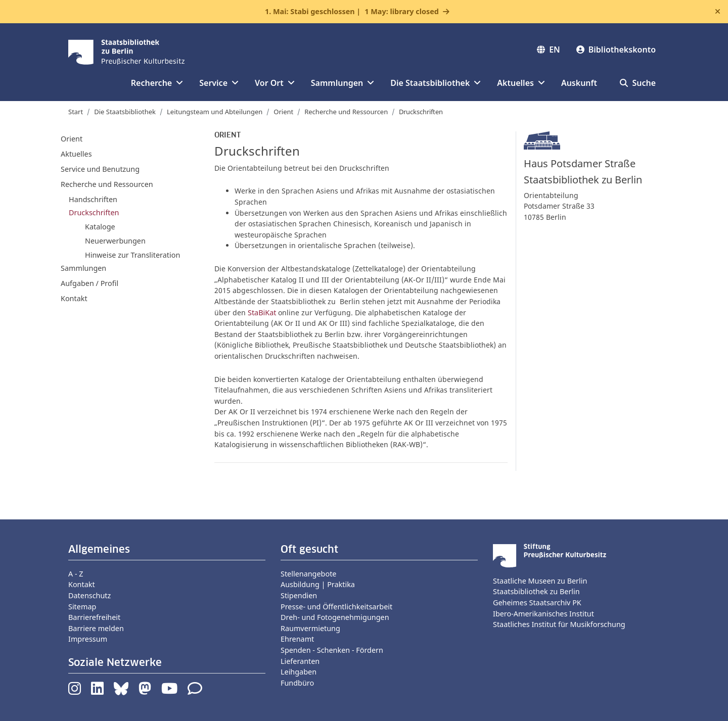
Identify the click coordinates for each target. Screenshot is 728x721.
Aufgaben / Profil (89, 283)
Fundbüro (297, 683)
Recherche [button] (157, 83)
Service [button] (219, 83)
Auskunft (579, 83)
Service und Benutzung (100, 169)
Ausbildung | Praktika (318, 584)
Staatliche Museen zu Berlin (540, 581)
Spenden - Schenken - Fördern (332, 650)
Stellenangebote (308, 574)
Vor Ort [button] (275, 83)
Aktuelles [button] (521, 83)
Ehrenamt (297, 639)
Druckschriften (94, 212)
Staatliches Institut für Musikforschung (559, 624)
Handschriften (93, 199)
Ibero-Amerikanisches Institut (543, 614)
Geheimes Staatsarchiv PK (537, 603)
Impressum (88, 639)
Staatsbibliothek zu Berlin (536, 591)
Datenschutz (89, 595)
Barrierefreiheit (94, 617)
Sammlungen (83, 268)
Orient (283, 112)
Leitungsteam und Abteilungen (215, 112)
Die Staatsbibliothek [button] (436, 83)
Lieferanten (300, 661)
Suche (638, 83)
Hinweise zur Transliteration (132, 255)
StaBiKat (262, 313)
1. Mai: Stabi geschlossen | (352, 12)
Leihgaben (299, 672)
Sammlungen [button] (343, 83)
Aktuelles (76, 154)
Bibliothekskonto (616, 50)
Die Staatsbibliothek (125, 112)
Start (76, 112)
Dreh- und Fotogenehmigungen (335, 617)
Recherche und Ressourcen (346, 112)
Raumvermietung (310, 628)
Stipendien (299, 595)
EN (549, 50)
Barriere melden (96, 628)
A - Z (76, 574)
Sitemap (82, 607)
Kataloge (100, 227)
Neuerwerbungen (115, 241)
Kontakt (74, 298)
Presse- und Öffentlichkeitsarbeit (336, 607)
